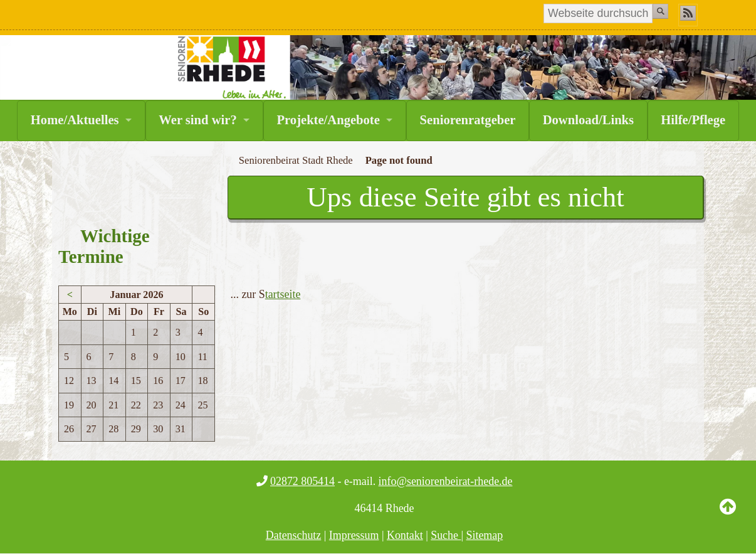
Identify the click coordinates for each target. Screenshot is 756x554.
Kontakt (405, 535)
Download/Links (588, 120)
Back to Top (728, 516)
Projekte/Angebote (328, 120)
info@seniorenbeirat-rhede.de (446, 481)
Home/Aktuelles (75, 120)
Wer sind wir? (197, 120)
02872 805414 (302, 481)
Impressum (354, 535)
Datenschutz (294, 535)
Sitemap (485, 535)
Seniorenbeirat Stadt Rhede (296, 160)
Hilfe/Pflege (693, 120)
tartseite (283, 294)
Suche (446, 535)
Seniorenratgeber (468, 120)
